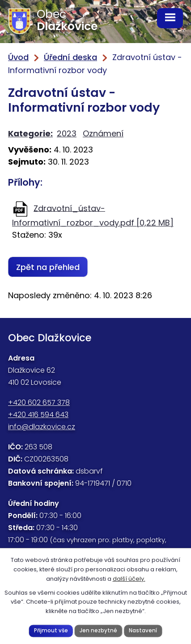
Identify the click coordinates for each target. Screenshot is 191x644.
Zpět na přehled (48, 267)
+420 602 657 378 (39, 402)
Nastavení (143, 631)
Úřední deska (70, 57)
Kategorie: (30, 133)
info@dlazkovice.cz (42, 427)
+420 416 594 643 (38, 415)
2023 (67, 133)
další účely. (129, 579)
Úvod (18, 57)
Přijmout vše (51, 631)
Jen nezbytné (98, 631)
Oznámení (103, 133)
